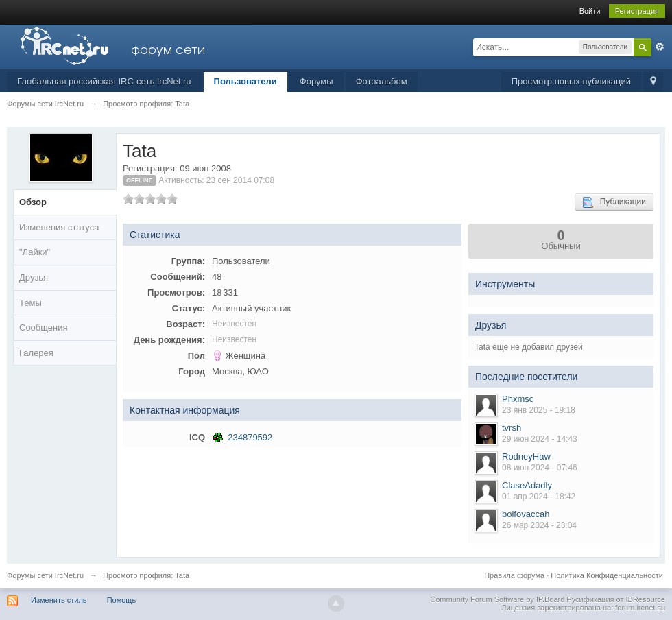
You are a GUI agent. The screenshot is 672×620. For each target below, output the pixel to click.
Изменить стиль (59, 600)
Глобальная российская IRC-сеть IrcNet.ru (104, 81)
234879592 (250, 437)
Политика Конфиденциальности (607, 575)
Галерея (36, 353)
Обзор (33, 202)
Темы (31, 303)
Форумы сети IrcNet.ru (45, 575)
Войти (590, 11)
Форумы (316, 81)
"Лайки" (35, 252)
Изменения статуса (59, 227)
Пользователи (245, 81)
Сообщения (44, 327)
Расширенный (660, 47)
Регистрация (637, 11)
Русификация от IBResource (615, 599)
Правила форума (514, 575)
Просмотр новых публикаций (571, 81)
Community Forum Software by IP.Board (497, 599)
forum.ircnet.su (640, 608)
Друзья (34, 277)
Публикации (614, 202)
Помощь (122, 600)
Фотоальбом (382, 81)
